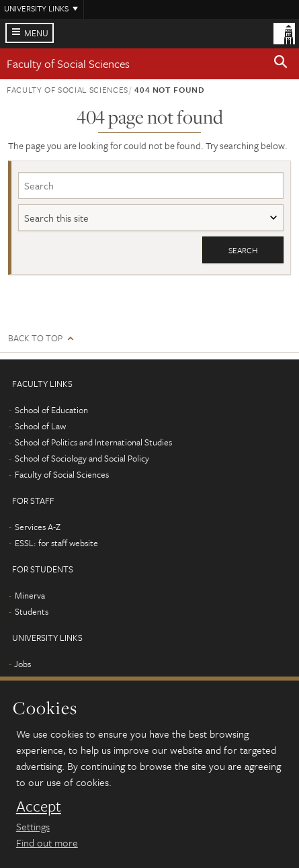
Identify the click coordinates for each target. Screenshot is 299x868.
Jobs (23, 664)
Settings (33, 826)
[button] (281, 64)
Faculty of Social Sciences (68, 63)
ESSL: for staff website (56, 543)
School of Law (40, 426)
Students (32, 611)
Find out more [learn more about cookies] (47, 842)
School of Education (51, 410)
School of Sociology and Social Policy (82, 458)
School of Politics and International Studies (93, 442)
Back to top (35, 338)
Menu (36, 33)
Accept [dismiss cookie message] (39, 806)
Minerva (30, 595)
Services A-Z (38, 527)
